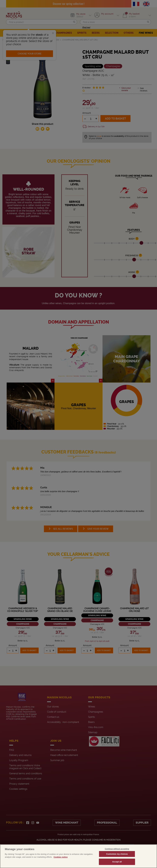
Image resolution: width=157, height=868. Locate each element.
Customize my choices (117, 861)
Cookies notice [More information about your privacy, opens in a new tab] (61, 864)
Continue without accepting (117, 856)
